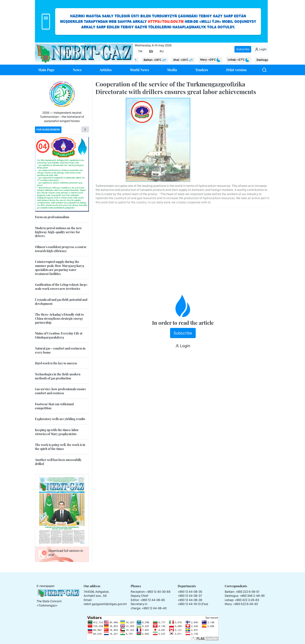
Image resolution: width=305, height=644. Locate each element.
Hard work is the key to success (56, 363)
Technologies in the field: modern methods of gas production (58, 376)
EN (151, 51)
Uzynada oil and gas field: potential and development (61, 302)
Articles (106, 70)
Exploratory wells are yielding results (60, 419)
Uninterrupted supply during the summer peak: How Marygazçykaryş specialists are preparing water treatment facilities (60, 268)
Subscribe (243, 49)
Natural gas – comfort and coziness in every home (60, 350)
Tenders (202, 70)
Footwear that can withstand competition (54, 406)
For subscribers (48, 130)
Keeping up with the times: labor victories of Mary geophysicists (57, 432)
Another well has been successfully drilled (58, 462)
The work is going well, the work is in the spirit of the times (60, 447)
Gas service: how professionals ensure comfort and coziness (60, 391)
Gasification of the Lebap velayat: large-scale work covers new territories (62, 287)
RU (162, 51)
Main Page (46, 70)
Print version (236, 70)
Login (261, 49)
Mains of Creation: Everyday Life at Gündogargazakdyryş (59, 335)
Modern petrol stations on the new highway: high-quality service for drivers (58, 232)
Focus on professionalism (52, 217)
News (77, 70)
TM (140, 51)
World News (139, 70)
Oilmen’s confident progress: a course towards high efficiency (61, 249)
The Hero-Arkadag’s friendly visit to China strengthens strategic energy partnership (59, 318)
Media (172, 70)
